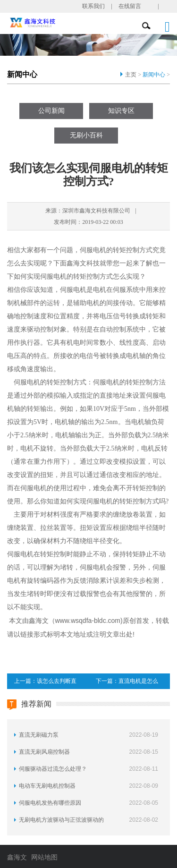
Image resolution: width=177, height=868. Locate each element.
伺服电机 (93, 250)
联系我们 (93, 6)
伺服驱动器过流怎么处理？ (53, 769)
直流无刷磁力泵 (39, 735)
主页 (131, 75)
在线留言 (130, 6)
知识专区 (121, 111)
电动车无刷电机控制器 (47, 786)
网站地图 (44, 857)
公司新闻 (51, 111)
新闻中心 (154, 75)
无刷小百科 (86, 135)
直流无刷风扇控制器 (44, 752)
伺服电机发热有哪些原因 (50, 803)
